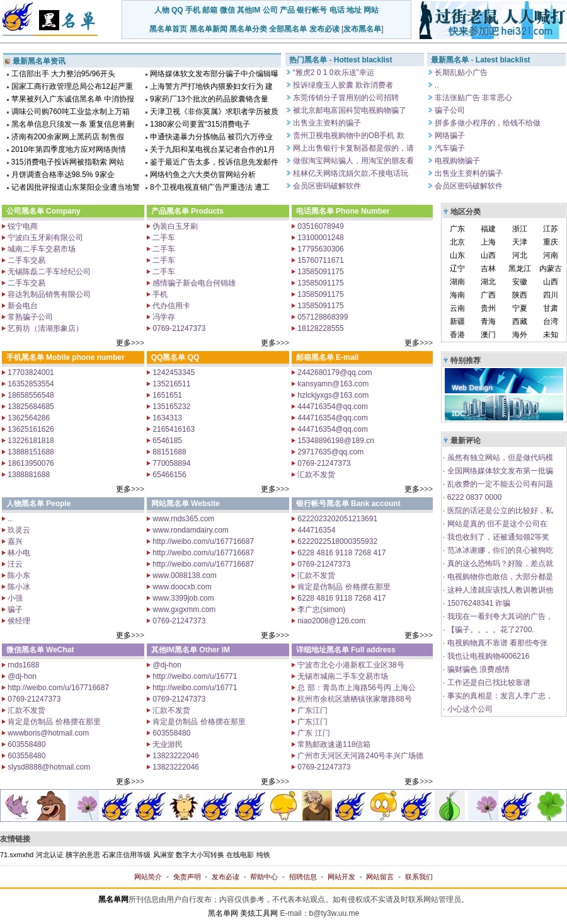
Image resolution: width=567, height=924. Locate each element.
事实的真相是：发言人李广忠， (499, 696)
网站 (371, 10)
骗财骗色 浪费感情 (477, 669)
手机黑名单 (25, 357)
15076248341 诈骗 (478, 603)
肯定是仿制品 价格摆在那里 (343, 587)
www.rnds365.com (182, 519)
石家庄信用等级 (126, 855)
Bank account (376, 504)
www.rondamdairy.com (190, 530)
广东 (457, 229)
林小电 (18, 553)
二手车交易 (26, 260)
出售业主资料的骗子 (326, 123)
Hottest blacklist (363, 60)
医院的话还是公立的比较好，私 (499, 511)
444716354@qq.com (332, 407)
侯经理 (18, 621)
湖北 (488, 282)
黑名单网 (223, 913)
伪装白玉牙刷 (174, 226)
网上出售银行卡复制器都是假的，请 (352, 148)
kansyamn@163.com (332, 384)
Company (63, 211)
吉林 (488, 269)
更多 (123, 343)
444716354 (315, 530)
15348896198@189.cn (335, 441)
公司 (270, 10)
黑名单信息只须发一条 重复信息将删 (73, 124)
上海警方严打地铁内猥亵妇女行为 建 (211, 86)
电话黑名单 (315, 211)
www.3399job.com (182, 598)
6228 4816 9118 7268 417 (341, 553)
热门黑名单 (308, 60)
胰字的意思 (83, 855)
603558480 (26, 744)
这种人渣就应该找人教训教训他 (499, 590)
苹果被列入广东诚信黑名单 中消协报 (73, 99)
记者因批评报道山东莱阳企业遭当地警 (76, 187)
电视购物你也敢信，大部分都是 (499, 577)
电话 (337, 10)
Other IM (215, 650)
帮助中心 (264, 877)
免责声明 (187, 877)
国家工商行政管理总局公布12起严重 (72, 86)
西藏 (520, 321)
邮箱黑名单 (315, 357)
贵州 (488, 308)
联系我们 (419, 877)
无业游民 (167, 744)
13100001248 (320, 238)
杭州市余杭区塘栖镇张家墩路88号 (354, 699)
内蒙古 (551, 269)
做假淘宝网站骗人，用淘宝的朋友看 (352, 161)
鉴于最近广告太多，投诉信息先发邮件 (214, 162)
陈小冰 (18, 587)
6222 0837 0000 (473, 497)
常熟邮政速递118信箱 (333, 744)
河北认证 (50, 855)
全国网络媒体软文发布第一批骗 (499, 471)
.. (436, 85)
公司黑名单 (25, 211)
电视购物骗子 (456, 161)
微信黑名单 (25, 650)
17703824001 (30, 372)
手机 (193, 10)
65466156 (169, 475)
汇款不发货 (315, 475)
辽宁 (457, 269)
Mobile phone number (85, 357)
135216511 (170, 384)
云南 (457, 308)
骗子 (14, 609)
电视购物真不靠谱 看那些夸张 (496, 643)
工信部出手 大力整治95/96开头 (63, 74)
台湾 (551, 321)
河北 (520, 255)
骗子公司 (449, 110)
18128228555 (320, 328)
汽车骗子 (449, 148)
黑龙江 (520, 269)
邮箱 (210, 10)
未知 (551, 335)
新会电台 (22, 306)
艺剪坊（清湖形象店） (44, 328)
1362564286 (28, 418)
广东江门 (312, 710)
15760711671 (320, 260)
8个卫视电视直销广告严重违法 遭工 (210, 187)
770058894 (170, 463)
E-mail (347, 357)
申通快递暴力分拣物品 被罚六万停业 (211, 137)
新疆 (457, 321)
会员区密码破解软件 (326, 186)
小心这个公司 (468, 709)
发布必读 (324, 29)
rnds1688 (22, 665)
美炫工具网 (259, 913)
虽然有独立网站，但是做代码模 (499, 458)
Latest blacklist (503, 60)
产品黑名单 (170, 211)
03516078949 (320, 226)
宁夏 (520, 308)
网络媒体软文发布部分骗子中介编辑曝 (214, 74)
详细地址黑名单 (323, 650)
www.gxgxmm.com (183, 609)
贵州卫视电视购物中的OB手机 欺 (348, 136)
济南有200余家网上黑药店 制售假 (68, 137)
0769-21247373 (178, 328)
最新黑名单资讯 (39, 61)
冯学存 (163, 317)
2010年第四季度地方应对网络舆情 (69, 149)
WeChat (60, 650)
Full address (373, 650)
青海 (488, 321)
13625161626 (30, 429)
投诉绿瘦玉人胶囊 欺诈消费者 (342, 85)
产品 (287, 10)
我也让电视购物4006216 (487, 656)
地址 (354, 10)
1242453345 (173, 372)
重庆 (551, 242)
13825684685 (30, 407)
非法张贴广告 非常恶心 (473, 98)
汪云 (14, 564)
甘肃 (551, 308)
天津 (520, 242)
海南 (457, 295)
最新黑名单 (450, 60)
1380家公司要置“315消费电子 (200, 124)
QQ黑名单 (169, 357)
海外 (520, 335)
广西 (488, 295)
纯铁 (263, 855)
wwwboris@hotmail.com (47, 733)
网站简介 (148, 877)
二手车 (163, 238)
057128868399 (322, 317)
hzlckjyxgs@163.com (332, 395)
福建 (488, 229)
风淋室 (163, 855)
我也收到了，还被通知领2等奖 (497, 537)
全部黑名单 (288, 29)
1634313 (166, 418)
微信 (227, 10)
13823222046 (175, 756)
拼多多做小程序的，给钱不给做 (487, 123)
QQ (177, 10)
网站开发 (341, 877)
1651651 (166, 395)
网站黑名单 (170, 504)
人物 (162, 10)
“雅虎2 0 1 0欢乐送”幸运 (333, 72)
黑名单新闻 (209, 29)
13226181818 (30, 441)
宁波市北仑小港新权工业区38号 (350, 665)
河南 (551, 255)
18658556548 (30, 395)
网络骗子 (449, 136)
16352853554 (30, 384)
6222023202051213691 (336, 519)
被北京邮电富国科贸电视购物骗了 (349, 110)
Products (207, 211)
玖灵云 (18, 530)
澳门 (488, 335)
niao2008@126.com (330, 621)
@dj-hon (21, 676)
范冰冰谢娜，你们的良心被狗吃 (499, 550)
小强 (14, 598)
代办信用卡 (170, 306)
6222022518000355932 (336, 541)
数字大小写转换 (200, 855)
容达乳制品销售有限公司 (48, 294)
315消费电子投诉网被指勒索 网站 (68, 162)
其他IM (249, 10)
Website (205, 504)
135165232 (170, 407)
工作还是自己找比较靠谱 (487, 683)
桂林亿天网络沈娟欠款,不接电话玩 (350, 173)
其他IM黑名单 (174, 650)
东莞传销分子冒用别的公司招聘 (345, 98)
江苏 (551, 229)
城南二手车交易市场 (41, 249)
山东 (457, 255)
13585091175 (320, 272)
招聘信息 (303, 877)
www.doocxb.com (181, 587)
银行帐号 (312, 10)
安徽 (520, 282)
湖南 (457, 282)
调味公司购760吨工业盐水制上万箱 (71, 112)
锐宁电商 (22, 226)
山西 (488, 255)
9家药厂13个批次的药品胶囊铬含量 (209, 99)
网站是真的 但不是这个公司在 (496, 524)
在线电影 (240, 855)
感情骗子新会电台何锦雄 (193, 283)
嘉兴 (14, 541)
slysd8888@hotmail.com (48, 767)
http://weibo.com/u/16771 (194, 676)
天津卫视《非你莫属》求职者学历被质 (214, 112)
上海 (488, 242)
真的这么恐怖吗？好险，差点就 (499, 563)
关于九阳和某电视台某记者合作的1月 (213, 149)
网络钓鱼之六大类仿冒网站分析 (203, 175)
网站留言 (380, 877)
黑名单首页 (168, 29)
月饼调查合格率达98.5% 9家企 (63, 175)
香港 (457, 335)
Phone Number (363, 211)
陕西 (520, 295)
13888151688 (30, 452)
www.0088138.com (184, 575)
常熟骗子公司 (29, 317)
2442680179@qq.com (334, 372)
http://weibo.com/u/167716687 (202, 541)
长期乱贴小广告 (460, 72)
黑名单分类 (248, 29)
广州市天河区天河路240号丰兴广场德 (359, 756)
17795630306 (320, 249)
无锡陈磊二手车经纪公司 (48, 272)
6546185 (166, 441)
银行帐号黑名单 (323, 504)
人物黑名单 (25, 504)
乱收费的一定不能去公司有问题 (499, 484)
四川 (551, 295)
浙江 (520, 229)
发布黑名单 (362, 29)
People (58, 504)
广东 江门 (313, 733)
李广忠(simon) (320, 609)
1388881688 (28, 475)
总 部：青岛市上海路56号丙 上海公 (356, 688)
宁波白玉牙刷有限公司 (44, 238)
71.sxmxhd (17, 855)
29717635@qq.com (329, 452)
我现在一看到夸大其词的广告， (499, 616)
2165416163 (173, 429)
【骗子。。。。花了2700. (489, 630)
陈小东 (18, 575)
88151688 (169, 452)
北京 (457, 242)
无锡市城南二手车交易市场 (342, 676)
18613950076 (30, 463)
